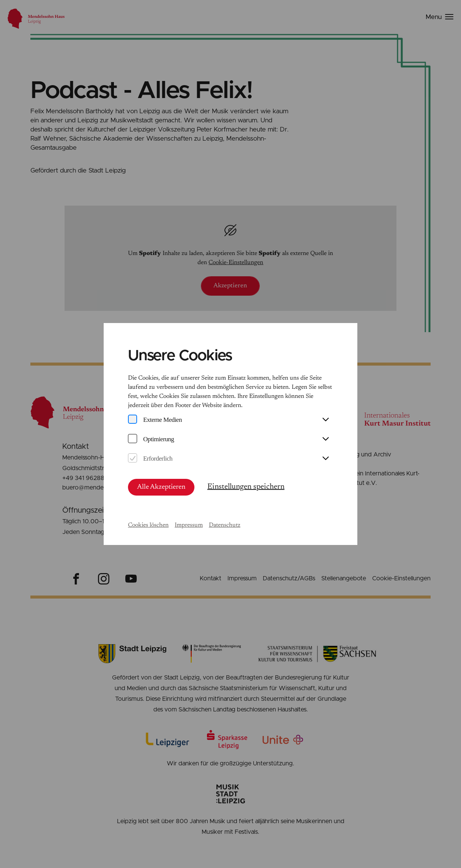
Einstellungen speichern (246, 487)
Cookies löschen (148, 525)
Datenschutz (225, 525)
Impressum (189, 525)
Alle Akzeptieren (161, 487)
